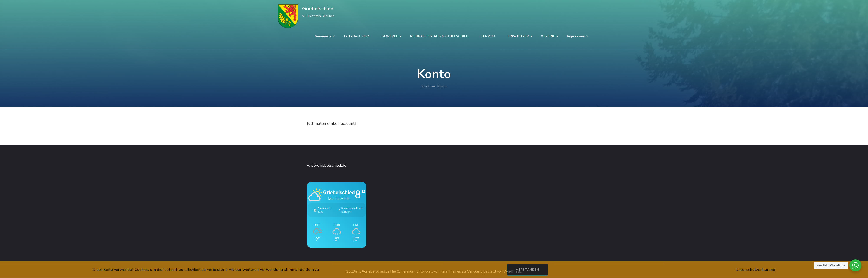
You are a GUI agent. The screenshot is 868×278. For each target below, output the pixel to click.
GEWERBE (390, 36)
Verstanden (528, 270)
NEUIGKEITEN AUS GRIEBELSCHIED (439, 36)
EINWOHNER (518, 36)
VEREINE (548, 36)
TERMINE (488, 36)
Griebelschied (318, 9)
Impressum (576, 36)
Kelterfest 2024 (356, 36)
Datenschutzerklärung (755, 270)
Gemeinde (323, 36)
